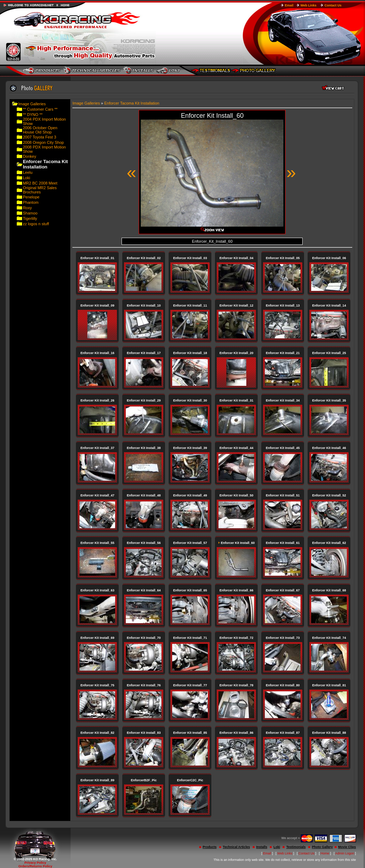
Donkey (29, 156)
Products (210, 847)
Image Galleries (32, 104)
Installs (262, 847)
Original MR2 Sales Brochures (40, 190)
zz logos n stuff (36, 224)
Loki (26, 178)
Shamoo (30, 213)
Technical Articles (236, 847)
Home (325, 853)
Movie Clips (347, 847)
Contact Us (333, 5)
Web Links (309, 5)
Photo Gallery (322, 847)
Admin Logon (345, 853)
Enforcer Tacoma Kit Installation (132, 103)
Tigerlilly (30, 218)
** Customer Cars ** (40, 109)
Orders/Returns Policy (35, 866)
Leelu (28, 172)
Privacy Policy (35, 863)
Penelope (31, 197)
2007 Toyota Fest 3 (39, 137)
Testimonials (296, 847)
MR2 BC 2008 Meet (40, 183)
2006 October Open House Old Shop (40, 130)
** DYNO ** (33, 115)
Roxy (27, 208)
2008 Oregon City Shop (43, 142)
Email (289, 5)
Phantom (31, 202)
